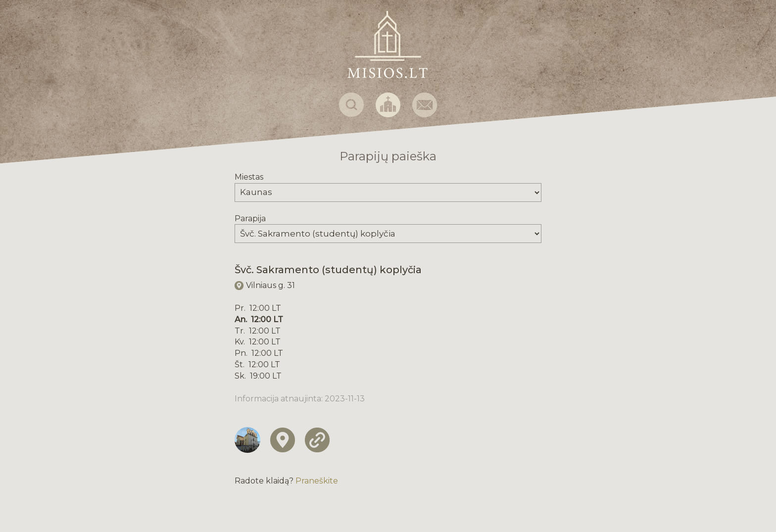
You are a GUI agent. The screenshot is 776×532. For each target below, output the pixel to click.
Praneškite (317, 481)
